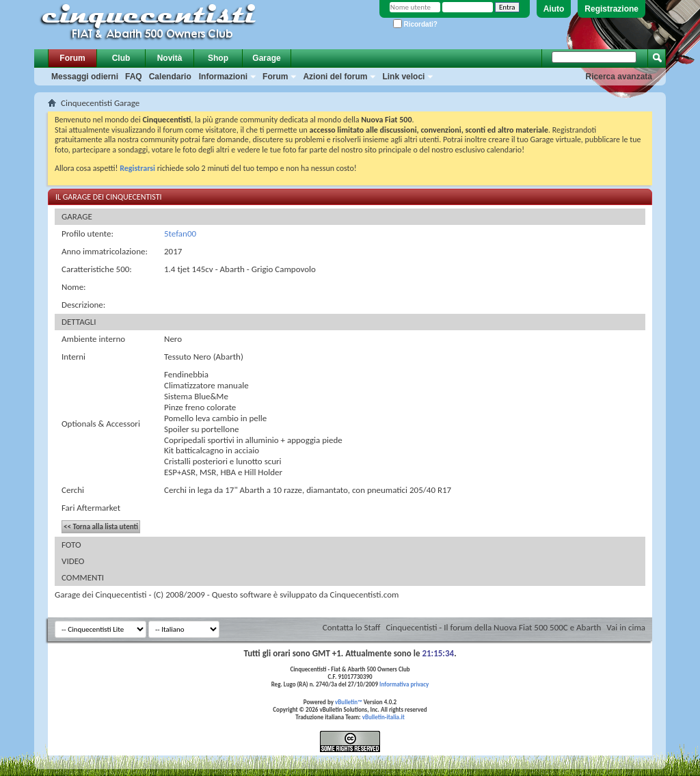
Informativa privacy (404, 684)
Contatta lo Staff (352, 627)
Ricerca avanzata (619, 77)
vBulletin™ (349, 702)
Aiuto (554, 9)
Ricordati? (415, 24)
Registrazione (611, 9)
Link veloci (403, 77)
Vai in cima (626, 627)
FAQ (134, 77)
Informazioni (223, 77)
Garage (266, 58)
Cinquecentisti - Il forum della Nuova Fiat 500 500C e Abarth (493, 627)
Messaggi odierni (85, 77)
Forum (72, 58)
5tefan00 (180, 233)
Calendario (170, 77)
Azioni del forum (335, 77)
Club (121, 58)
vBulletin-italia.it (383, 717)
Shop (218, 58)
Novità (170, 58)
